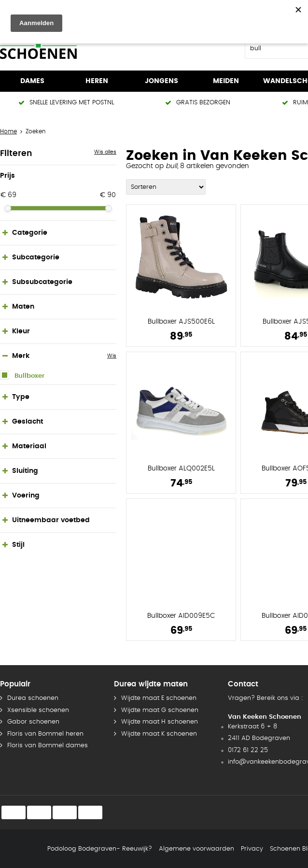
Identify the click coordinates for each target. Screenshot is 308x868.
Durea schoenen (33, 698)
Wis (112, 356)
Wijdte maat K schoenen (159, 734)
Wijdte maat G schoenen (160, 710)
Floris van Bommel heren (45, 734)
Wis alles (105, 152)
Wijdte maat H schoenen (160, 722)
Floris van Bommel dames (48, 746)
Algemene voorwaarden (196, 849)
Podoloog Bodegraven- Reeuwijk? (100, 849)
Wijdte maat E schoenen (159, 698)
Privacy (252, 849)
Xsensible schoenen (38, 710)
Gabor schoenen (33, 722)
